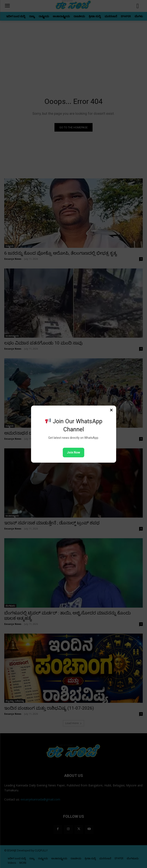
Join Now (73, 452)
